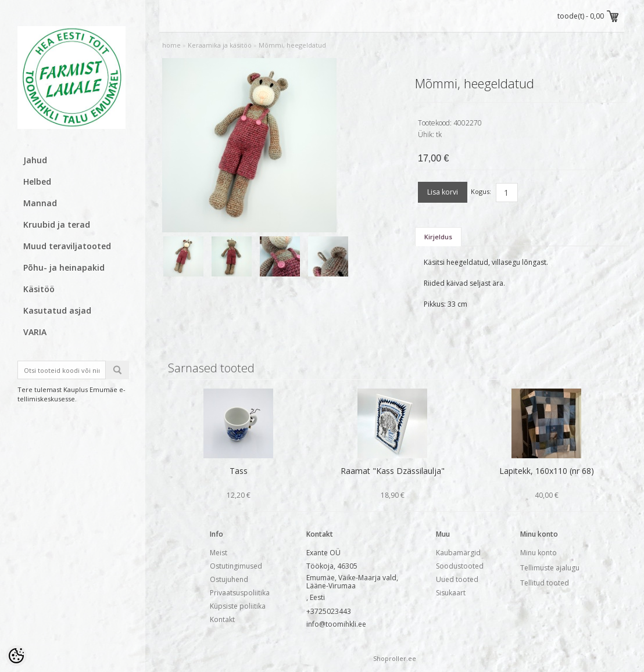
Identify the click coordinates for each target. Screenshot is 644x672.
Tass (239, 471)
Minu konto (539, 553)
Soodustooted (460, 566)
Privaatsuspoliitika (240, 593)
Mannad (40, 203)
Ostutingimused (236, 566)
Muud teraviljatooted (67, 246)
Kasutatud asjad (57, 310)
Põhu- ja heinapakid (64, 267)
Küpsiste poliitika (238, 606)
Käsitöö (39, 289)
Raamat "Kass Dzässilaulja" (393, 471)
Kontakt (222, 619)
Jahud (35, 160)
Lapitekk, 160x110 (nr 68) (547, 471)
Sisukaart (451, 593)
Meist (219, 553)
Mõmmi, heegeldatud (292, 45)
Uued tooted (457, 579)
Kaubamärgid (458, 553)
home (171, 45)
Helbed (37, 182)
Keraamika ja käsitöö (220, 45)
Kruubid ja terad (57, 224)
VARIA (35, 332)
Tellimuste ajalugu (550, 568)
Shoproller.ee (395, 658)
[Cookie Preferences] (16, 656)
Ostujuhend (229, 579)
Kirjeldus (438, 237)
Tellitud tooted (545, 583)
